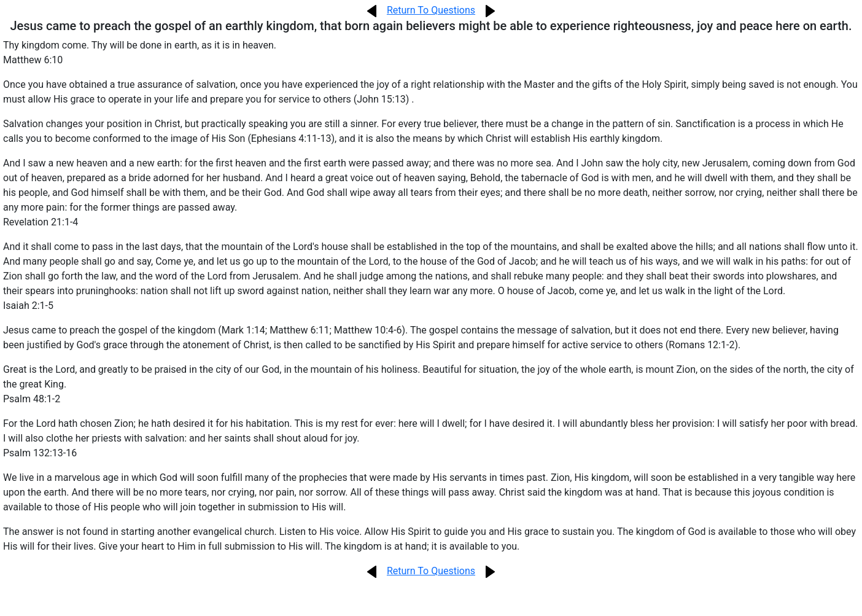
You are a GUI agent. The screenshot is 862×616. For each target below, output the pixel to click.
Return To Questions (431, 10)
